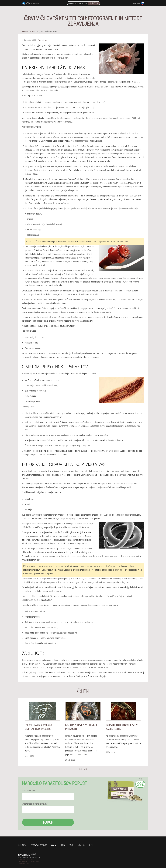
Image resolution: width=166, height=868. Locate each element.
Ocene (53, 845)
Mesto (63, 845)
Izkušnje (22, 845)
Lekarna (81, 845)
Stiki (91, 845)
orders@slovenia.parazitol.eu (29, 857)
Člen (71, 845)
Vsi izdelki (83, 769)
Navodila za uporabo (38, 845)
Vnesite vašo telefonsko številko (35, 804)
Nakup (48, 822)
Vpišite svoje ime (29, 791)
